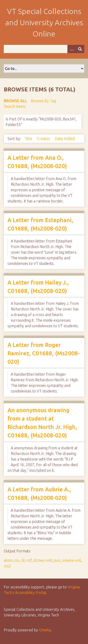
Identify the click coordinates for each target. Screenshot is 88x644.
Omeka (45, 630)
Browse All (15, 101)
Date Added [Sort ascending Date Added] (65, 139)
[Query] (44, 49)
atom (8, 560)
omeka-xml (72, 560)
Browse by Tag (43, 101)
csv (17, 560)
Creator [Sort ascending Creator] (44, 139)
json (57, 560)
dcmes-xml (43, 560)
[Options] (72, 49)
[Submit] (80, 49)
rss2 (7, 566)
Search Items (15, 106)
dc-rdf (27, 560)
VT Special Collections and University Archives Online (44, 22)
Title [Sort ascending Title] (29, 139)
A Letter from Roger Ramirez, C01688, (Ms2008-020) (44, 353)
